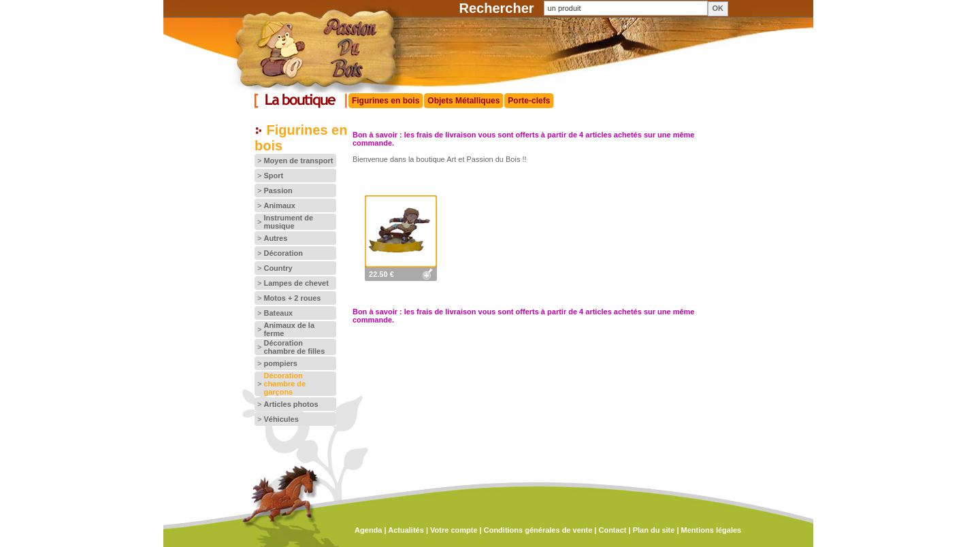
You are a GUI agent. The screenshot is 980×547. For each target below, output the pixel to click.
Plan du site (654, 530)
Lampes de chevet (296, 283)
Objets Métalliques (463, 101)
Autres (275, 238)
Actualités (406, 530)
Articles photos (291, 404)
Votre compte (454, 530)
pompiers (280, 363)
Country (278, 268)
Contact (612, 530)
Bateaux (278, 313)
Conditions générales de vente (538, 530)
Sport (273, 176)
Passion (278, 190)
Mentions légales (712, 530)
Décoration (283, 253)
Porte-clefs (529, 101)
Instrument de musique (288, 222)
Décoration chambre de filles (294, 347)
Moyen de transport (298, 161)
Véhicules (281, 419)
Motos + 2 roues (292, 298)
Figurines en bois (386, 101)
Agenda (368, 530)
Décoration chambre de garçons (284, 384)
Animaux (279, 205)
